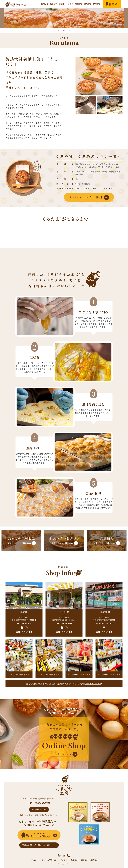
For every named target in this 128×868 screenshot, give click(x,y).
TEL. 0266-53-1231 (39, 803)
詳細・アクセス (24, 632)
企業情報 (88, 4)
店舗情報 (79, 4)
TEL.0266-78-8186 (64, 624)
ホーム (60, 30)
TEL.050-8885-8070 (104, 624)
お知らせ (45, 4)
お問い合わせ (39, 809)
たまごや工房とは (57, 4)
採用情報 (97, 4)
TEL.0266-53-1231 (24, 624)
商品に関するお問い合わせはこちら (39, 845)
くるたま (70, 4)
